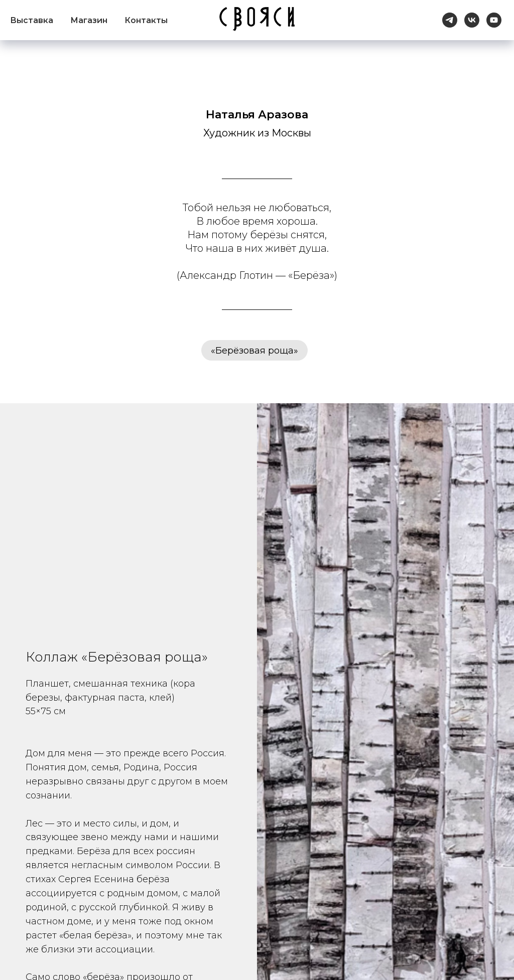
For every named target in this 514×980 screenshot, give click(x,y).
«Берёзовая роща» (254, 351)
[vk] (472, 20)
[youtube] (494, 20)
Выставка (32, 20)
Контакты (146, 20)
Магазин (89, 20)
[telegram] (450, 20)
